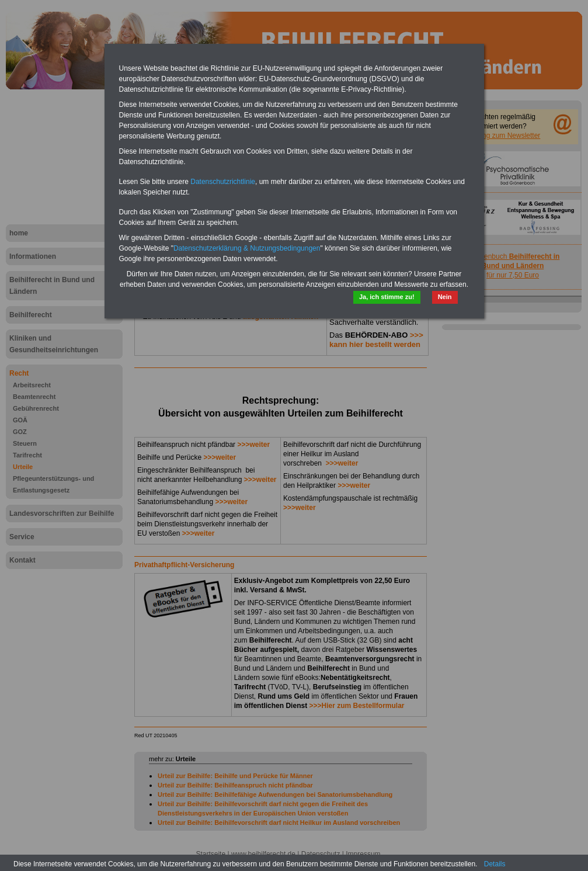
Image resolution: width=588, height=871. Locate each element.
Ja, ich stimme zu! (387, 297)
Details (495, 864)
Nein (445, 297)
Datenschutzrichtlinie (223, 182)
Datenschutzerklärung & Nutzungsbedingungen (247, 248)
